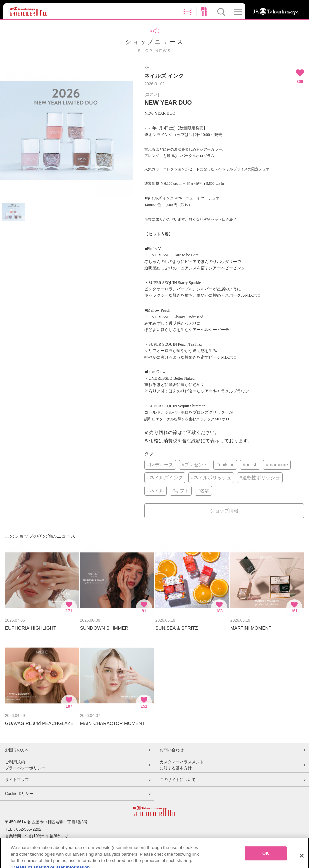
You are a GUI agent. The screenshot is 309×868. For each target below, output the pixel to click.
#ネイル (156, 491)
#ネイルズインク (165, 478)
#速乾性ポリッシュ (260, 478)
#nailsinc (225, 465)
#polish (250, 465)
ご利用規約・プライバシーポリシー (25, 765)
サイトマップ (17, 780)
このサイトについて (178, 780)
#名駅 (203, 491)
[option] (66, 131)
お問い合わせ (172, 750)
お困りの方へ (17, 750)
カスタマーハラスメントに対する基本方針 (182, 765)
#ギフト (181, 491)
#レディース (160, 465)
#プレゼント (195, 465)
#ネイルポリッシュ (211, 478)
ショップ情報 (224, 511)
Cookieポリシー (19, 794)
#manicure (277, 465)
